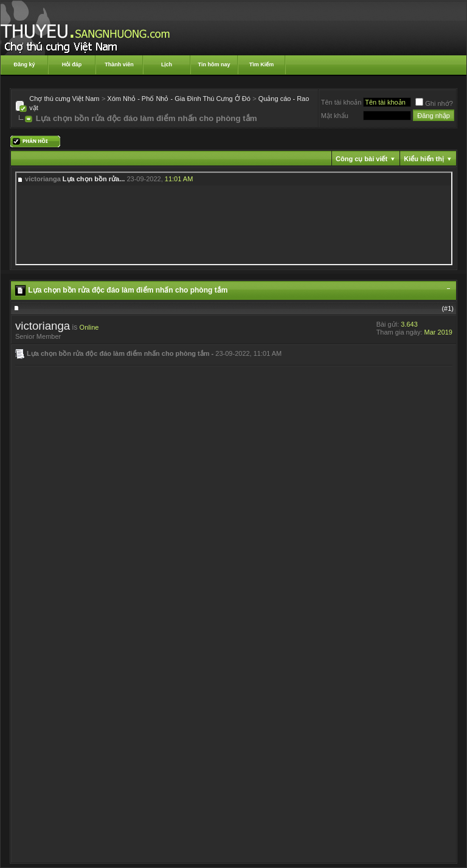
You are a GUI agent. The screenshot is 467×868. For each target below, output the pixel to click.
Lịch (167, 64)
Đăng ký (24, 64)
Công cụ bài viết (361, 159)
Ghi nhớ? (434, 103)
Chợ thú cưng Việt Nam (64, 99)
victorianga (43, 326)
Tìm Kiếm (262, 64)
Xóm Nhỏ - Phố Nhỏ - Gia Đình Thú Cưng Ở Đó (179, 99)
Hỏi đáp (72, 64)
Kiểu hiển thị (424, 159)
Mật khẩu (335, 116)
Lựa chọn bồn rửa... (94, 179)
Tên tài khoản (341, 102)
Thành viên (119, 64)
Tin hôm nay (214, 64)
